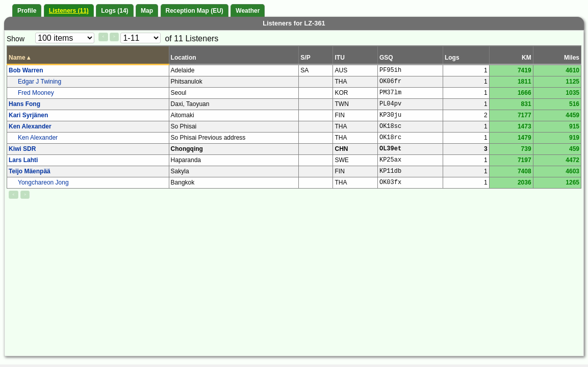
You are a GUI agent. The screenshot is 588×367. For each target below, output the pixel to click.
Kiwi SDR (22, 149)
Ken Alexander (30, 126)
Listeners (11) (69, 11)
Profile (27, 11)
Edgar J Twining (40, 82)
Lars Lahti (23, 160)
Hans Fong (24, 104)
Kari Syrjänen (28, 115)
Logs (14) (114, 11)
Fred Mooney (36, 93)
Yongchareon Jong (43, 182)
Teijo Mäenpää (30, 171)
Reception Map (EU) (195, 11)
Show (16, 39)
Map (147, 11)
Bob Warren (26, 70)
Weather (248, 11)
